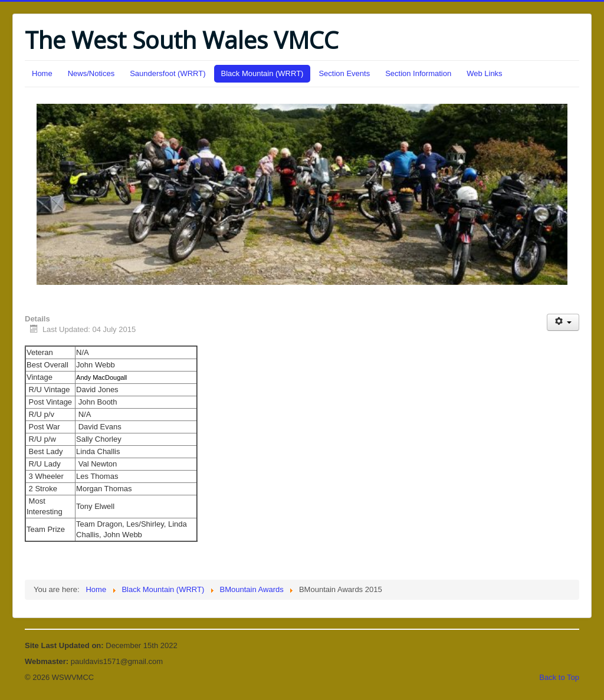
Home (42, 73)
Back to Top (559, 677)
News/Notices (91, 73)
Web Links (484, 73)
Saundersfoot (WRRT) (168, 73)
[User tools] (563, 322)
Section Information (418, 73)
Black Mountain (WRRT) (262, 73)
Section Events (344, 73)
